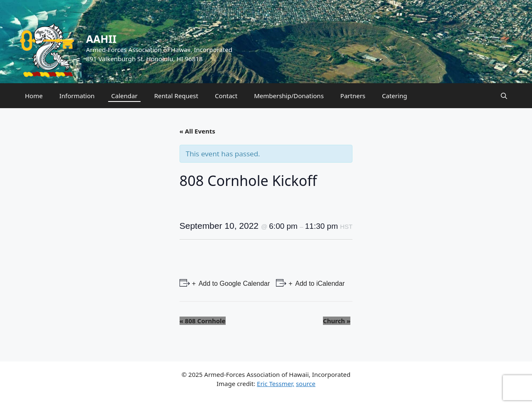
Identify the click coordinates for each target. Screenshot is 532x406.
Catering (394, 96)
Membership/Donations (289, 96)
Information (77, 96)
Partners (353, 96)
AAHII (101, 39)
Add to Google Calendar (233, 283)
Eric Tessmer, (276, 384)
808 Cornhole (203, 321)
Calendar (124, 96)
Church (337, 321)
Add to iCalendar (319, 283)
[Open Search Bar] (504, 96)
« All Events (197, 131)
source (306, 384)
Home (34, 96)
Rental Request (176, 96)
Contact (226, 96)
